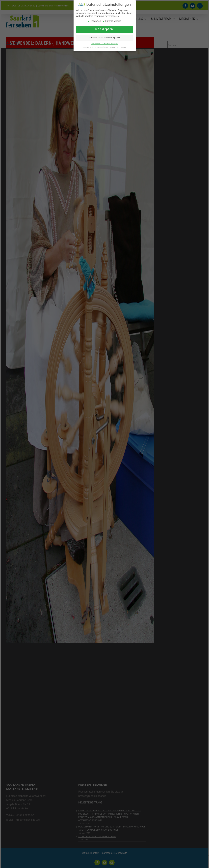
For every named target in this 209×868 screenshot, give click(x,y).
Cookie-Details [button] (89, 47)
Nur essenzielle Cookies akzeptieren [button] (105, 38)
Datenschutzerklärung (106, 47)
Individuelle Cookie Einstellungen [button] (105, 44)
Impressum (122, 47)
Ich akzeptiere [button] (105, 29)
